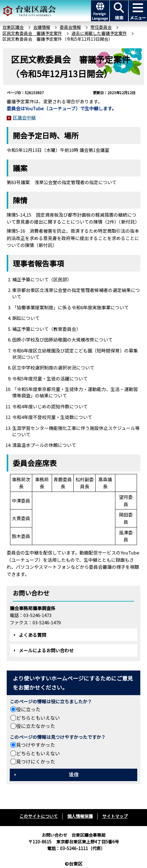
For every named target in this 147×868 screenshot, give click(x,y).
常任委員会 (101, 27)
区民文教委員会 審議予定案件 (32, 33)
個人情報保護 (80, 816)
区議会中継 (24, 117)
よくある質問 (33, 635)
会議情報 (42, 27)
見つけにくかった (36, 761)
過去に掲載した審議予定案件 (99, 33)
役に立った (28, 709)
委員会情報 (70, 27)
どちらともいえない (38, 718)
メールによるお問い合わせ (46, 650)
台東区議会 (13, 27)
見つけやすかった (36, 745)
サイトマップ (115, 816)
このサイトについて (39, 816)
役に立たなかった (36, 726)
